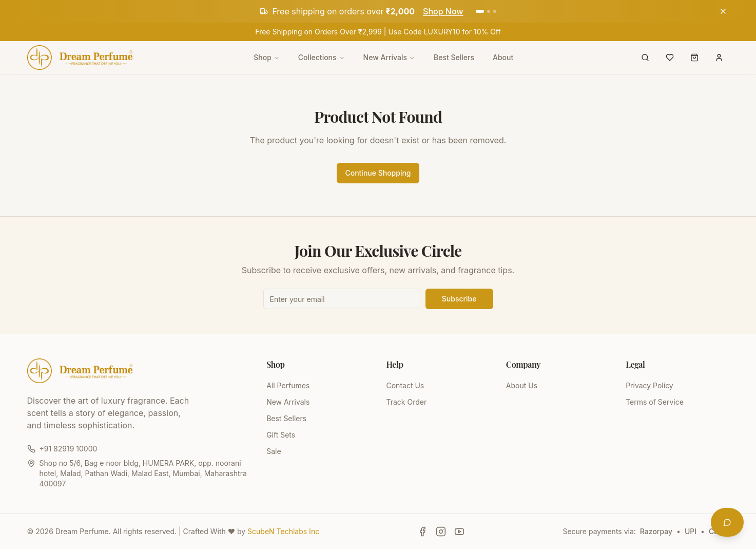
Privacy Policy (650, 385)
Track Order (406, 402)
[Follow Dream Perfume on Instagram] (441, 532)
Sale (274, 451)
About (503, 57)
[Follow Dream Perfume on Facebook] (422, 532)
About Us (522, 385)
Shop (267, 57)
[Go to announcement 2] (489, 11)
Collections (322, 57)
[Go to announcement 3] (495, 11)
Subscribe (459, 299)
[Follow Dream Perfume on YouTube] (459, 532)
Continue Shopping (378, 173)
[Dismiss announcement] (723, 11)
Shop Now (443, 11)
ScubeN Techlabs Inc (283, 531)
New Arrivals (389, 57)
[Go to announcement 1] (480, 11)
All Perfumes (288, 385)
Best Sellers (454, 57)
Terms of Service (655, 402)
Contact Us (405, 385)
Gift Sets (281, 435)
